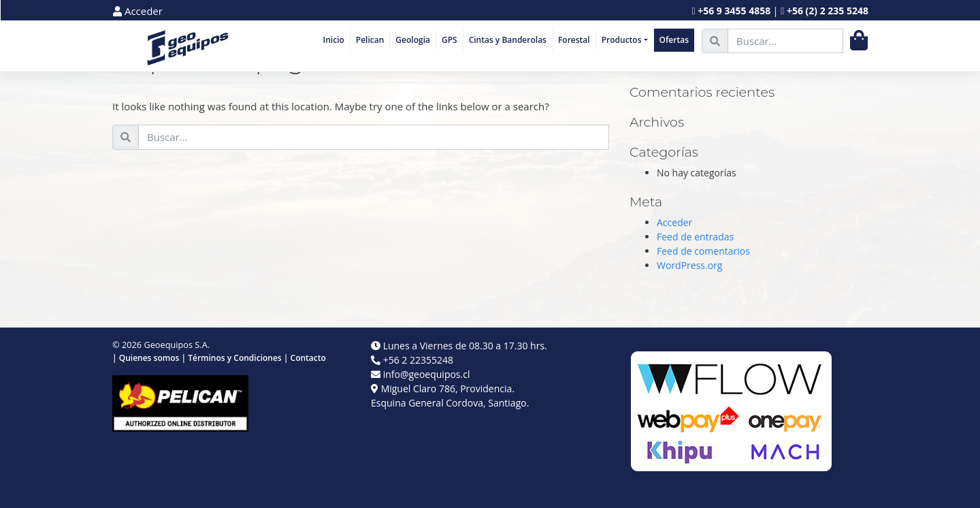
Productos (622, 40)
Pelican (370, 40)
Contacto (308, 358)
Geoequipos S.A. (177, 345)
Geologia (413, 40)
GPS (450, 40)
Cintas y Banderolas (508, 40)
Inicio (334, 40)
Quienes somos (149, 358)
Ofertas (674, 40)
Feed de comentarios (703, 251)
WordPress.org (689, 265)
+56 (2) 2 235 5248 (828, 11)
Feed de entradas (695, 237)
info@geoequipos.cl (427, 374)
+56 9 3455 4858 (734, 11)
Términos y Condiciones (235, 358)
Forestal (574, 40)
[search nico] (785, 41)
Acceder (138, 11)
